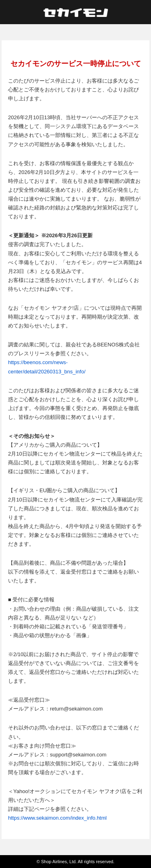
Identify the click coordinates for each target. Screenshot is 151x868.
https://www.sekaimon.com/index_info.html (57, 818)
